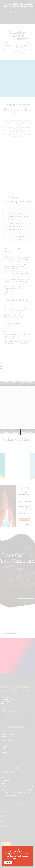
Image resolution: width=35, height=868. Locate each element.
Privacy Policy (11, 858)
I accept (8, 863)
